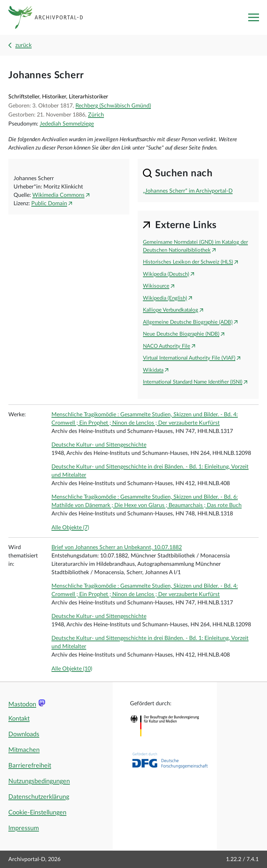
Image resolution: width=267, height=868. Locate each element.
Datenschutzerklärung (39, 797)
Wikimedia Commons (58, 195)
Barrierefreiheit (30, 766)
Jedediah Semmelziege (67, 124)
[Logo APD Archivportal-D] (51, 17)
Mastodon (22, 705)
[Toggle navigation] (253, 17)
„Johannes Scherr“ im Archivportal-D (188, 191)
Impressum (24, 828)
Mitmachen (24, 750)
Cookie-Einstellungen (37, 813)
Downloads (24, 734)
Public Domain (49, 203)
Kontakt (19, 719)
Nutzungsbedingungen (39, 781)
